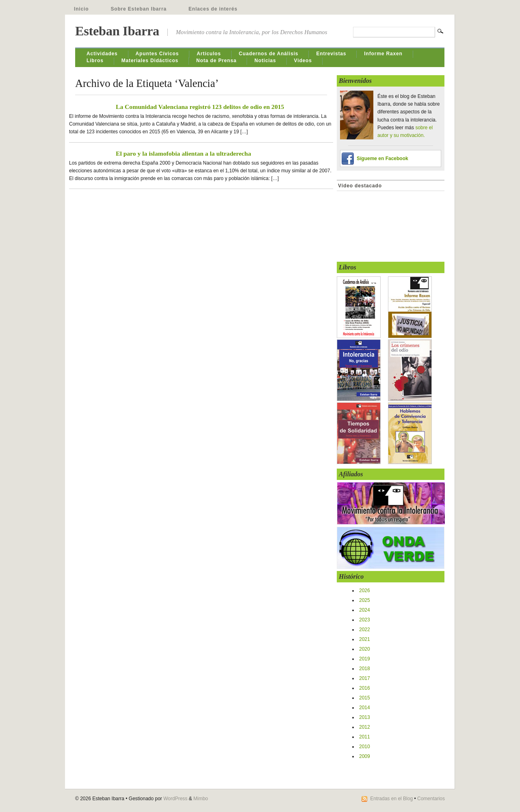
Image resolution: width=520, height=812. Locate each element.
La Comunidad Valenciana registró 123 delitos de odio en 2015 (200, 107)
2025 (365, 600)
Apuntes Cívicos (157, 54)
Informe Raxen (383, 54)
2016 (365, 688)
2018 (365, 669)
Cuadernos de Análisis (269, 54)
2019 (365, 659)
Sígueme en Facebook (382, 158)
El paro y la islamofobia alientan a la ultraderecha (183, 153)
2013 (365, 717)
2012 (365, 727)
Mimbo (201, 799)
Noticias (265, 61)
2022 (365, 630)
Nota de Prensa (216, 61)
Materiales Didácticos (150, 61)
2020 (365, 649)
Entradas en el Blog (391, 799)
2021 (365, 639)
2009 (365, 756)
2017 (365, 678)
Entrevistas (331, 54)
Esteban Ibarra (117, 31)
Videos (303, 61)
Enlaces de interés (213, 9)
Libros (95, 61)
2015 (365, 698)
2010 (365, 747)
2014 (365, 708)
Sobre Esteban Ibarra (139, 9)
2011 (365, 737)
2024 (365, 610)
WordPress (175, 799)
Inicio (81, 9)
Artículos (209, 54)
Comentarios (431, 799)
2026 (365, 591)
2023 (365, 620)
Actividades (102, 54)
